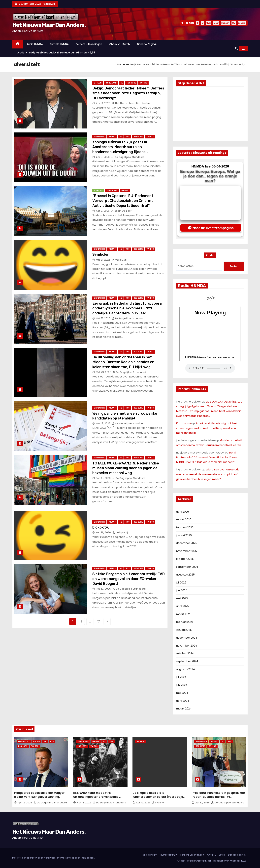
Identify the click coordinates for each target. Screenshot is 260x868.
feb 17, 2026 (104, 589)
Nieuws (112, 137)
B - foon (98, 83)
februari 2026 (185, 527)
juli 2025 (181, 583)
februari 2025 (185, 622)
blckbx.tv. (101, 527)
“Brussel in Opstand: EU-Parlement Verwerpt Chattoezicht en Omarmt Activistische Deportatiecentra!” (123, 201)
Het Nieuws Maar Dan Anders (131, 103)
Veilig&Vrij (120, 260)
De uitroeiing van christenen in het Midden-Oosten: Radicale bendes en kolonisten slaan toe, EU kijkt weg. (123, 362)
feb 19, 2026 (104, 533)
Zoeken (234, 266)
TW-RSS (143, 83)
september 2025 (187, 567)
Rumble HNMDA (59, 44)
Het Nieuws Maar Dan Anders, (49, 25)
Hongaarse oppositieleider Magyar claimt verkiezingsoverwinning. (39, 795)
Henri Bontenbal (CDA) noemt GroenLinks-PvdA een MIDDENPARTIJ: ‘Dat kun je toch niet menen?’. (207, 457)
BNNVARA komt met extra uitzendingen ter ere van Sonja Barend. (96, 797)
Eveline (158, 803)
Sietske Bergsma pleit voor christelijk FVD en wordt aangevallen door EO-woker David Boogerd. (129, 579)
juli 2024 (181, 677)
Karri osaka (183, 423)
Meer (216, 23)
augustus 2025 (185, 575)
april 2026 (182, 512)
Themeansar (87, 858)
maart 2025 (184, 614)
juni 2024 (182, 685)
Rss (128, 137)
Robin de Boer (121, 211)
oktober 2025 (185, 559)
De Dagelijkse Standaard (128, 157)
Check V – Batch (120, 44)
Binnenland (111, 83)
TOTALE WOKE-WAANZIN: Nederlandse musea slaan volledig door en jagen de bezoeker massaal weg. (126, 468)
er (202, 23)
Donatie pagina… (147, 44)
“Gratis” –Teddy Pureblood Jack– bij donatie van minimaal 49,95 (55, 53)
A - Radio (98, 190)
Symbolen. (101, 254)
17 (99, 621)
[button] (236, 48)
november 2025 (186, 551)
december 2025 (187, 543)
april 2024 (183, 701)
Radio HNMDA (35, 44)
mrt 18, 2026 (104, 423)
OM (234, 23)
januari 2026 (184, 535)
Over (209, 23)
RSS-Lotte (131, 83)
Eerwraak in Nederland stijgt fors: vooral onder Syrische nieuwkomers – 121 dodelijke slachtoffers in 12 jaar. (127, 308)
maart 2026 (184, 519)
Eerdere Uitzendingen (89, 44)
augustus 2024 (185, 669)
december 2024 (187, 638)
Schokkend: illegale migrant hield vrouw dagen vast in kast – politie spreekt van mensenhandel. (207, 428)
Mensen (225, 23)
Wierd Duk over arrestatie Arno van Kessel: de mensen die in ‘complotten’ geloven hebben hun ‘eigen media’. (208, 474)
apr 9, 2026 (103, 157)
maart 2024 (184, 709)
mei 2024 (182, 693)
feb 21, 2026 (104, 478)
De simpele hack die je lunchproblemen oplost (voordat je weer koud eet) (158, 797)
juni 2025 (182, 590)
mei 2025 (182, 598)
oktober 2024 (185, 653)
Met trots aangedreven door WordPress (34, 858)
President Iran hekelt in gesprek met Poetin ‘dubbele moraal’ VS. (219, 795)
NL (122, 83)
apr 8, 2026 (103, 211)
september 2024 (187, 661)
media (242, 23)
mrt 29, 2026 (104, 372)
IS (198, 23)
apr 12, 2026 (104, 103)
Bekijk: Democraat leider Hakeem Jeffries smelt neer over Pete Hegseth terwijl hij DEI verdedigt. (128, 93)
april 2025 (182, 606)
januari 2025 (184, 630)
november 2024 (187, 646)
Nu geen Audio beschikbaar (210, 368)
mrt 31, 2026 (104, 260)
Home (121, 64)
